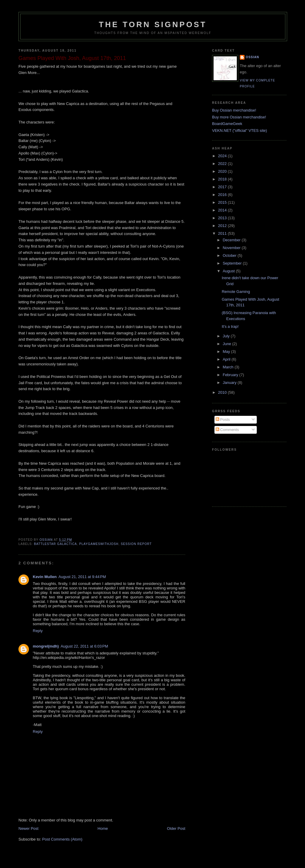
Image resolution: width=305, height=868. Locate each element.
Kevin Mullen (45, 577)
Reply (38, 631)
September (233, 263)
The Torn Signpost (153, 24)
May (227, 352)
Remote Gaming (236, 292)
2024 (223, 156)
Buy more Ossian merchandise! (239, 117)
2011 (223, 233)
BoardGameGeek (227, 124)
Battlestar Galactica (55, 544)
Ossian (252, 57)
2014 (223, 210)
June (228, 344)
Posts (223, 420)
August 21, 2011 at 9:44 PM (82, 577)
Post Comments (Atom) (62, 839)
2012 (223, 226)
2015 (223, 202)
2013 (223, 218)
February (231, 375)
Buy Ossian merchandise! (234, 110)
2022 (223, 164)
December (232, 240)
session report (136, 544)
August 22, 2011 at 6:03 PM (84, 646)
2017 (223, 187)
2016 (223, 195)
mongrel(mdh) (46, 646)
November (232, 248)
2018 (223, 179)
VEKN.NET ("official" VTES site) (239, 130)
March (229, 367)
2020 (223, 171)
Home (103, 828)
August (229, 271)
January (230, 383)
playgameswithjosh (99, 544)
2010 (223, 392)
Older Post (176, 828)
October (230, 255)
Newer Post (28, 828)
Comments (227, 430)
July (227, 336)
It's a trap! (230, 326)
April (227, 359)
